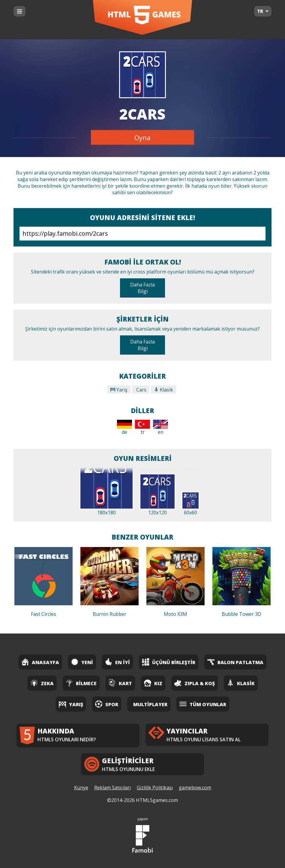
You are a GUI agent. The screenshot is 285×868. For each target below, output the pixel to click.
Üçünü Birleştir (169, 662)
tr (142, 428)
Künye (81, 788)
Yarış (119, 390)
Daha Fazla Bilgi (142, 288)
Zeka (42, 683)
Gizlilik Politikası (155, 788)
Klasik (163, 390)
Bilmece (81, 683)
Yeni (82, 662)
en (160, 428)
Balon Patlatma (235, 662)
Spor (107, 704)
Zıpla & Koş (195, 683)
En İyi (117, 662)
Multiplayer (150, 704)
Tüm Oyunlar (203, 704)
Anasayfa (40, 662)
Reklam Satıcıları (112, 788)
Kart (120, 683)
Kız (153, 683)
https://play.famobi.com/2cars (142, 234)
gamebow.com (195, 788)
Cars (141, 390)
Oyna (142, 138)
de (124, 428)
